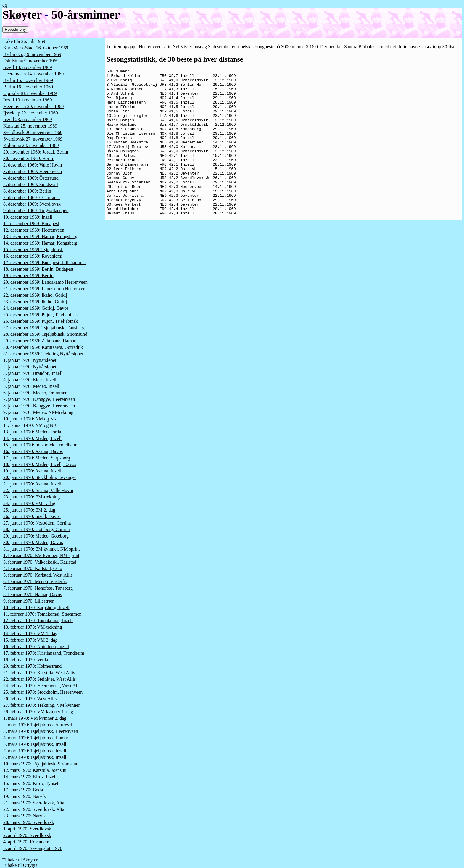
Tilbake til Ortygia (20, 865)
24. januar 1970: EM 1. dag (29, 503)
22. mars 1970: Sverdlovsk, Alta (34, 809)
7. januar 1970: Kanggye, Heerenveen (39, 399)
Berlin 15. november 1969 (28, 80)
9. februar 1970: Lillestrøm (29, 601)
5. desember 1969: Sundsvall (31, 184)
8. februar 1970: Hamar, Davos (33, 594)
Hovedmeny (15, 29)
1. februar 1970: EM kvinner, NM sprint (41, 555)
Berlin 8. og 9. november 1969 (32, 54)
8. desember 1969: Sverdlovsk (32, 204)
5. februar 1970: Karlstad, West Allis (38, 575)
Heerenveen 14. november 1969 (33, 74)
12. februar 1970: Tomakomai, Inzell (38, 621)
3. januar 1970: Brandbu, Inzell (33, 373)
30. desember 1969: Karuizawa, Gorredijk (43, 347)
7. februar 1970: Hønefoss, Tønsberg (38, 588)
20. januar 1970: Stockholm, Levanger (40, 477)
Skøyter (22, 15)
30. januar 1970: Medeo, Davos (33, 542)
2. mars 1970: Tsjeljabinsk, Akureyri (38, 725)
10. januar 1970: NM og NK (30, 419)
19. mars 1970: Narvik (25, 796)
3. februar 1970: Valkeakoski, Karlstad (40, 562)
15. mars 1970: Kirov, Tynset (31, 783)
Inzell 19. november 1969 (28, 100)
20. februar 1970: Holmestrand (32, 666)
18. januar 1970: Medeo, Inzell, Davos (40, 464)
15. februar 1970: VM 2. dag (30, 640)
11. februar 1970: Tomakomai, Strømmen (42, 614)
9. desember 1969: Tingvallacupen (36, 210)
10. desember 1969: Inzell (28, 217)
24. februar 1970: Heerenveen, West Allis (42, 686)
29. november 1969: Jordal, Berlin (36, 152)
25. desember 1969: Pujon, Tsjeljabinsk (41, 315)
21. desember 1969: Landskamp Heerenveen (45, 289)
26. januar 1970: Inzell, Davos (32, 516)
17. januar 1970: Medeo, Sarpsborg (37, 458)
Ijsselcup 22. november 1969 (31, 113)
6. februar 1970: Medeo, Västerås (35, 581)
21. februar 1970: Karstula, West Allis (39, 673)
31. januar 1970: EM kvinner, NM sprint (42, 549)
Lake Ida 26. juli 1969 (24, 41)
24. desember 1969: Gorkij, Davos (36, 308)
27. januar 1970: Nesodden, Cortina (37, 523)
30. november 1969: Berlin (29, 158)
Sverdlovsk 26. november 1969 (33, 132)
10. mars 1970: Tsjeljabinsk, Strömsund (41, 764)
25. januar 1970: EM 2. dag (29, 510)
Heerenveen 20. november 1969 (33, 106)
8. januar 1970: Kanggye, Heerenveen (39, 406)
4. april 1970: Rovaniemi (27, 842)
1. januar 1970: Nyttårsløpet (30, 360)
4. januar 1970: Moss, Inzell (30, 380)
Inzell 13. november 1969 (28, 67)
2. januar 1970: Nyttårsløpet (30, 367)
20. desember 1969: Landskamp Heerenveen (45, 282)
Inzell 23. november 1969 (28, 119)
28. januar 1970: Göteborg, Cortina (37, 529)
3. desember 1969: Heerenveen (33, 171)
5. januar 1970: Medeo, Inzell (31, 386)
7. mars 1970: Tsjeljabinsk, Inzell (35, 751)
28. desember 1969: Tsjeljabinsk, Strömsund (45, 334)
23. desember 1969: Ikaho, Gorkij (35, 302)
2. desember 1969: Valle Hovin (33, 165)
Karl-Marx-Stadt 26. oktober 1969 (36, 48)
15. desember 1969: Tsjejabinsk (33, 250)
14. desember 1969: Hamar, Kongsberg (40, 243)
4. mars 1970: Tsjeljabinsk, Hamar (36, 738)
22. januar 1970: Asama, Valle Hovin (38, 490)
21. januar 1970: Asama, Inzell (32, 484)
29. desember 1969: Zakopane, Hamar (39, 341)
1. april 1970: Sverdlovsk (27, 829)
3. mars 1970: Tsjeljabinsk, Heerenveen (41, 731)
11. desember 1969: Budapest (31, 224)
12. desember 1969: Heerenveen (34, 230)
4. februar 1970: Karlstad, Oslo (33, 568)
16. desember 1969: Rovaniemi (33, 256)
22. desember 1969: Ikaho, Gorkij (35, 295)
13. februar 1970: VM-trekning (33, 627)
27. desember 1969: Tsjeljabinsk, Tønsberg (44, 328)
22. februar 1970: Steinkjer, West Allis (40, 679)
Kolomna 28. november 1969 (31, 145)
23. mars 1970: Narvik (25, 816)
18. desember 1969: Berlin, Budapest (38, 269)
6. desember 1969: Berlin (27, 191)
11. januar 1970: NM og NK (30, 425)
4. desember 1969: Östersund (31, 178)
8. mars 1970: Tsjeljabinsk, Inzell (35, 757)
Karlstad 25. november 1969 (30, 126)
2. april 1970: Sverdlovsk (27, 835)
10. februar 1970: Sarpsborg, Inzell (36, 608)
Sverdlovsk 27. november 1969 (33, 139)
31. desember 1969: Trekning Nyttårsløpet (43, 354)
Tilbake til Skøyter (20, 860)
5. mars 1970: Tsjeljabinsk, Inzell (35, 744)
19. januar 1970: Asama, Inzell (32, 471)
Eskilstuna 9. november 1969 (31, 61)
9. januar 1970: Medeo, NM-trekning (38, 412)
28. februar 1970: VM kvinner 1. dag (38, 712)
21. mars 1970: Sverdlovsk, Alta (34, 803)
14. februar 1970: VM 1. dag (30, 634)
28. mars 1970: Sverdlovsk (29, 822)
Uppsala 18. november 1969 (30, 93)
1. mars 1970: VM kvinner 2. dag (35, 718)
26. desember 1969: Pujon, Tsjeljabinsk (41, 321)
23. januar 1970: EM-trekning (32, 497)
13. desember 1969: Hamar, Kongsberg (40, 237)
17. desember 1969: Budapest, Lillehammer (45, 263)
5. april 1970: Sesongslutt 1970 (33, 848)
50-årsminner (86, 15)
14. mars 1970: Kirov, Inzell (30, 777)
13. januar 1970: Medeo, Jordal (33, 432)
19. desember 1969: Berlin (28, 276)
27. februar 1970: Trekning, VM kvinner (42, 705)
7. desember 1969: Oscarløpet (32, 197)
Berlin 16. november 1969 (28, 87)
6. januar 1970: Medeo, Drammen (35, 393)
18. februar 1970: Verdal (26, 660)
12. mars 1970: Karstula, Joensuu (35, 770)
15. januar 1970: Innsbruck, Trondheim (40, 445)
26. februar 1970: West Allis (30, 699)
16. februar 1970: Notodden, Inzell (36, 647)
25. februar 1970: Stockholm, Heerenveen (43, 692)
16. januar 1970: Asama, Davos (33, 451)
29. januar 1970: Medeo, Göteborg (36, 536)
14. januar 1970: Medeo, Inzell (32, 438)
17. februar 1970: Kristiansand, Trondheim (44, 653)
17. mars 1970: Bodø (23, 790)
